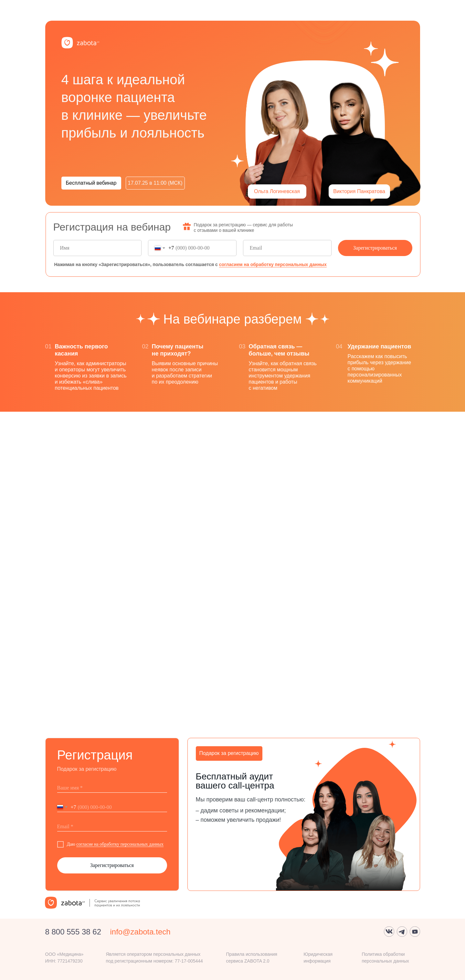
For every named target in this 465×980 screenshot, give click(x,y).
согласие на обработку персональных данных (120, 844)
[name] (98, 248)
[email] (287, 248)
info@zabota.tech (140, 932)
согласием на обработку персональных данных (273, 264)
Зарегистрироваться (375, 248)
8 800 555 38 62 (73, 932)
